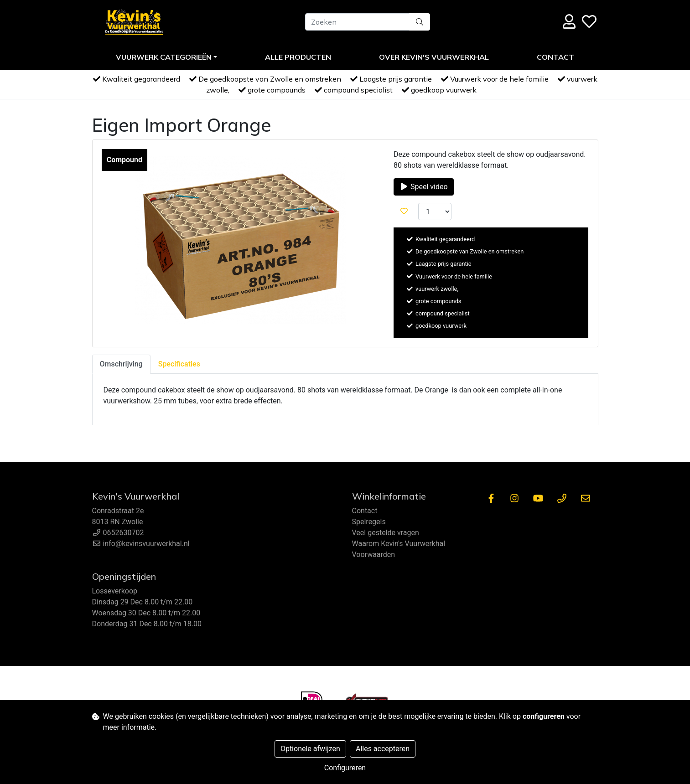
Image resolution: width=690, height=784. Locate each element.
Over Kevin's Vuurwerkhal (434, 57)
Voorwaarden (374, 554)
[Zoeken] (357, 22)
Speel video (424, 187)
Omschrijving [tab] (121, 364)
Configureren (345, 768)
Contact (555, 57)
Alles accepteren (383, 749)
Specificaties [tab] (179, 364)
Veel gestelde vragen (386, 533)
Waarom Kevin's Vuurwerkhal (399, 544)
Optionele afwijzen (310, 749)
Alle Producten (298, 57)
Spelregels (369, 522)
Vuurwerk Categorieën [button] (164, 57)
